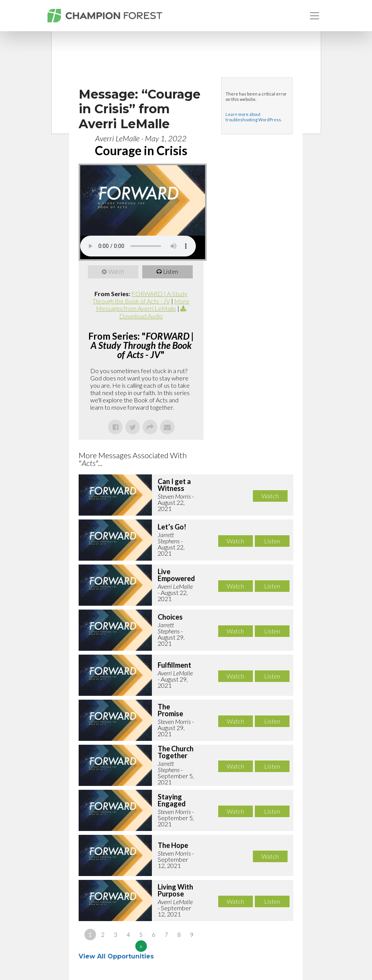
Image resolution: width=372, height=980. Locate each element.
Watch (117, 272)
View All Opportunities (117, 956)
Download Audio (141, 316)
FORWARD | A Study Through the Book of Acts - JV (140, 297)
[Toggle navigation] (315, 16)
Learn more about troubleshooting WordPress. (254, 117)
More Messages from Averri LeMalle (143, 305)
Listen (172, 272)
